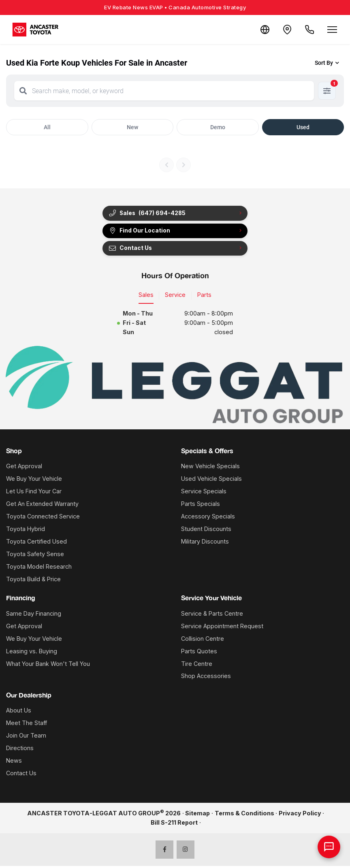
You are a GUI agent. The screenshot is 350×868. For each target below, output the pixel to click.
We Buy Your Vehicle (34, 481)
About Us (19, 712)
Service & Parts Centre (212, 615)
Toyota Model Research (39, 568)
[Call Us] (309, 30)
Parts (204, 297)
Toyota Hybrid (26, 531)
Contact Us (131, 250)
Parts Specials (201, 506)
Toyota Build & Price (33, 581)
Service (175, 297)
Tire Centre (197, 665)
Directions (20, 750)
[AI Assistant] (329, 847)
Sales (146, 297)
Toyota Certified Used (36, 543)
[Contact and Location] (284, 30)
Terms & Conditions (244, 815)
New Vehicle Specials (210, 468)
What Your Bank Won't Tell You (48, 665)
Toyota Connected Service (43, 518)
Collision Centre (203, 641)
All (47, 127)
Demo (218, 127)
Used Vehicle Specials (211, 481)
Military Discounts (205, 543)
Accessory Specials (208, 518)
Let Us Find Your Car (34, 493)
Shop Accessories (206, 678)
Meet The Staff (27, 725)
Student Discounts (206, 531)
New (132, 127)
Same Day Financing (34, 615)
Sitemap (197, 815)
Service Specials (204, 493)
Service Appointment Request (222, 628)
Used (303, 127)
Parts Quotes (199, 653)
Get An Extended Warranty (42, 506)
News (14, 762)
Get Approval (24, 468)
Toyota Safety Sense (35, 556)
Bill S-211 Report (174, 824)
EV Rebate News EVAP (175, 7)
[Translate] (260, 30)
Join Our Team (26, 737)
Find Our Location (141, 232)
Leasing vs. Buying (32, 653)
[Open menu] (332, 30)
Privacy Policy (300, 815)
